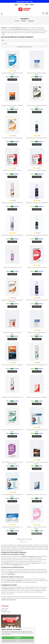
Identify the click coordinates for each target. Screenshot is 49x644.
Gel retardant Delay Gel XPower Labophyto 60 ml (37, 204)
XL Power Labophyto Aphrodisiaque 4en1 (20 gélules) (37, 431)
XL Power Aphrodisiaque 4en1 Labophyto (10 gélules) (12, 495)
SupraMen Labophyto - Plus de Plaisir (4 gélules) (12, 333)
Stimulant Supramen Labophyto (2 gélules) (37, 397)
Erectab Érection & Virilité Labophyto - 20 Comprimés (12, 528)
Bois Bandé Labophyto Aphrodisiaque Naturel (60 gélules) (12, 301)
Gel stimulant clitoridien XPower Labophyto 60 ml (12, 236)
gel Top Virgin (11, 574)
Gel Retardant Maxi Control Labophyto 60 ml (37, 365)
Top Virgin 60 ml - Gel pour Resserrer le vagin (12, 397)
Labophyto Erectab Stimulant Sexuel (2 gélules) (37, 74)
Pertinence (24, 44)
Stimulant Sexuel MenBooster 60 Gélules (37, 268)
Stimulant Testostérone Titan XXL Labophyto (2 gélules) (12, 106)
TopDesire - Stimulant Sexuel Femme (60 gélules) (37, 528)
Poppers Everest (5, 608)
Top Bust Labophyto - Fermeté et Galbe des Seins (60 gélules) (12, 463)
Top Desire (11, 573)
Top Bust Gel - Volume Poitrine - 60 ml (12, 268)
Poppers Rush (4, 610)
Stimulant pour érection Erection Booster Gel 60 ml (37, 301)
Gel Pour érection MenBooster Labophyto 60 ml (12, 204)
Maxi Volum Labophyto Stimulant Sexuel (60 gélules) (12, 74)
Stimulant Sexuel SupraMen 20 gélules (37, 170)
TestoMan (15, 565)
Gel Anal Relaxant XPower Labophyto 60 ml (37, 138)
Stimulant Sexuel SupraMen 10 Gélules (12, 170)
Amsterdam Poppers (6, 612)
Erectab (7, 563)
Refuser (18, 641)
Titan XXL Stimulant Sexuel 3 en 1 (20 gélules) (12, 365)
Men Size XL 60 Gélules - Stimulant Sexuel (12, 138)
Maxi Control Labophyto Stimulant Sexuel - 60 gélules (12, 431)
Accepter (18, 638)
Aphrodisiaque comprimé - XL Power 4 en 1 (37, 495)
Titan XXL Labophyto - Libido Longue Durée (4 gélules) (37, 463)
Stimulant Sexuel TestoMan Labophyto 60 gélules (37, 106)
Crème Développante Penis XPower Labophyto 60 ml (37, 236)
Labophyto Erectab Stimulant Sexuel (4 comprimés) (37, 333)
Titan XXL (34, 563)
